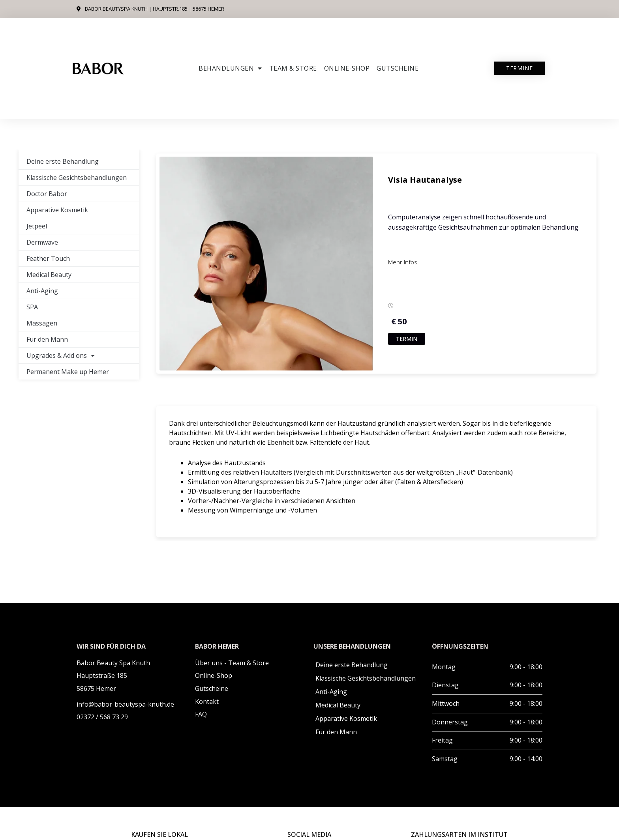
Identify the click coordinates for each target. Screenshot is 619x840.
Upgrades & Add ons (61, 355)
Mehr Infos (403, 262)
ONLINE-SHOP (347, 68)
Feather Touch (48, 258)
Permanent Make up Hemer (68, 372)
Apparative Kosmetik (57, 210)
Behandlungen (230, 68)
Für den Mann (47, 339)
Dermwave (42, 242)
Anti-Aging (42, 291)
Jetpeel (37, 226)
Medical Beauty (49, 275)
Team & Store (293, 68)
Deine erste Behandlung (63, 161)
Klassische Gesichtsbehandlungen (77, 178)
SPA (32, 307)
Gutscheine (398, 68)
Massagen (42, 323)
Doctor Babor (47, 194)
